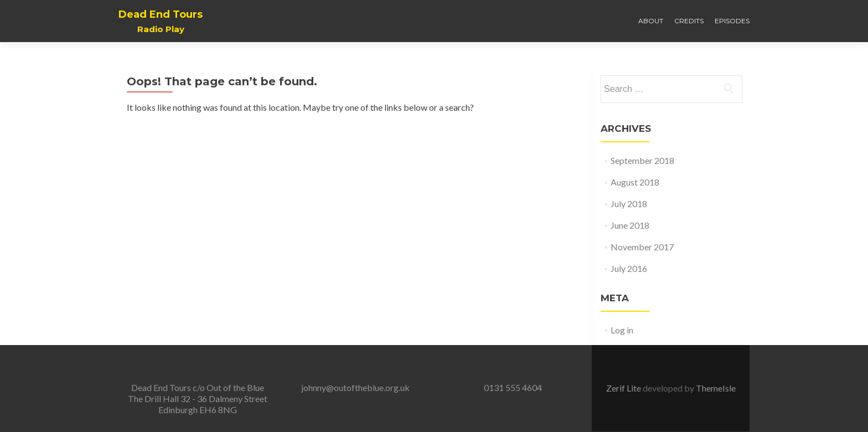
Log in (622, 330)
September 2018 (642, 160)
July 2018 (629, 204)
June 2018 (630, 225)
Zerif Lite (624, 388)
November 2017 (642, 247)
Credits (689, 21)
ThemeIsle (716, 388)
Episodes (732, 21)
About (651, 21)
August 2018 (635, 182)
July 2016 (629, 268)
